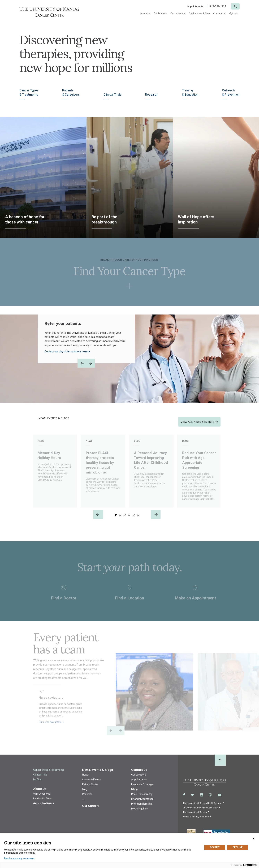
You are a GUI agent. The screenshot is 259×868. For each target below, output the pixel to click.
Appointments (195, 6)
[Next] (156, 518)
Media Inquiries (139, 813)
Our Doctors (160, 14)
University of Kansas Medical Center (200, 812)
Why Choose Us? (42, 798)
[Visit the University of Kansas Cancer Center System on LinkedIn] (202, 799)
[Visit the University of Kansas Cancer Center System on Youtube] (219, 799)
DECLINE (238, 847)
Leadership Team (43, 803)
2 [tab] (120, 519)
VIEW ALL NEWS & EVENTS (197, 423)
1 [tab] (116, 519)
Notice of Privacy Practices (196, 821)
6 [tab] (138, 519)
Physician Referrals (142, 808)
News (85, 779)
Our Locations (178, 14)
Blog (85, 793)
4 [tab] (129, 519)
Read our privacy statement (19, 858)
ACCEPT (215, 847)
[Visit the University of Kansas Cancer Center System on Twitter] (193, 799)
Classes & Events (91, 783)
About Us (145, 14)
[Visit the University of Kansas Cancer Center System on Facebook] (184, 799)
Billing (134, 793)
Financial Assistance (142, 803)
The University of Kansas (195, 816)
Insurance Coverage (142, 788)
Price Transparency (142, 798)
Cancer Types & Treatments (49, 774)
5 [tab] (134, 519)
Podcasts (87, 798)
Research (152, 95)
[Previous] (98, 518)
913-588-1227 (218, 6)
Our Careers (91, 810)
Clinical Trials (113, 95)
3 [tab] (125, 519)
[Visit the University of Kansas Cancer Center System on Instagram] (210, 799)
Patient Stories (90, 788)
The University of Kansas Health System (202, 807)
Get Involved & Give (199, 14)
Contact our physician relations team (66, 352)
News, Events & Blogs (98, 774)
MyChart (234, 14)
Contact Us (219, 14)
